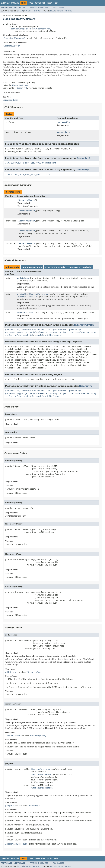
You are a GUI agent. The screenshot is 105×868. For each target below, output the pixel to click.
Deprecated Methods (80, 267)
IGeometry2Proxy (26, 200)
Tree (31, 3)
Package (15, 3)
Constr (28, 11)
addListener (24, 278)
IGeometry (8, 38)
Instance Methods (32, 267)
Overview (5, 3)
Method (36, 11)
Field (20, 11)
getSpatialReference (36, 332)
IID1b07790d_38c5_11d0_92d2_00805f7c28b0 (28, 174)
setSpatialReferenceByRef (19, 335)
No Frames (43, 8)
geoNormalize (12, 330)
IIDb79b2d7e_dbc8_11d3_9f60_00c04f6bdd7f (34, 163)
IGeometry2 (20, 38)
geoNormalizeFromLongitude (36, 330)
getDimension (60, 330)
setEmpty (92, 332)
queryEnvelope (77, 332)
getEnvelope (75, 330)
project (64, 332)
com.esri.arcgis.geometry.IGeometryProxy (31, 29)
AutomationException (42, 788)
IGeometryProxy (20, 85)
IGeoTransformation (28, 297)
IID (7, 163)
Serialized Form (10, 100)
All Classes (58, 8)
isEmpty (53, 332)
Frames (33, 8)
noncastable (63, 122)
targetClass (63, 132)
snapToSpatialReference (48, 335)
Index (50, 3)
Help (56, 3)
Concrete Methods (55, 267)
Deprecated (40, 3)
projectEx (22, 294)
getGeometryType (14, 332)
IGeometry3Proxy (11, 46)
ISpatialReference (38, 294)
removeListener (25, 313)
